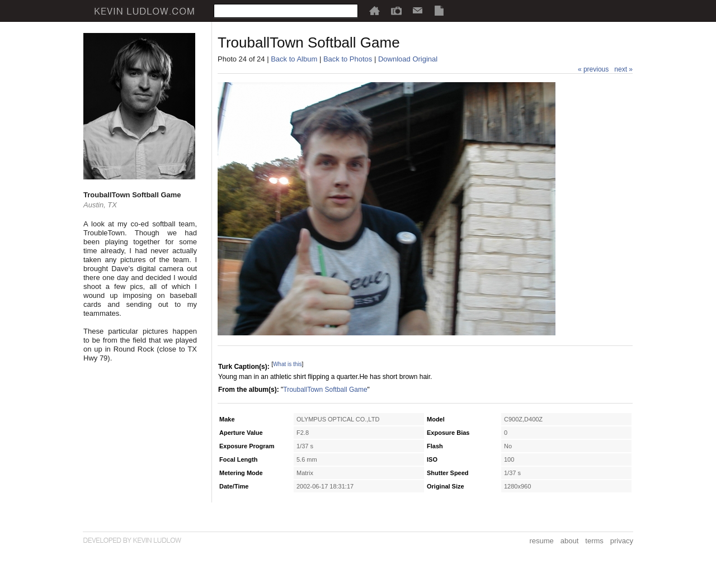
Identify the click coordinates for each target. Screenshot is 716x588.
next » (623, 69)
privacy (622, 541)
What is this (288, 364)
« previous (593, 69)
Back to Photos (348, 59)
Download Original (408, 59)
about (570, 541)
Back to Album (294, 59)
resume (541, 541)
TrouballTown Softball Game (325, 390)
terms (594, 541)
